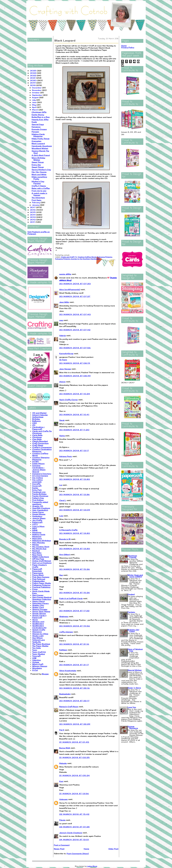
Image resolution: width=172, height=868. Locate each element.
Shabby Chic (38, 605)
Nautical (36, 551)
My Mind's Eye (39, 549)
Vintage (36, 662)
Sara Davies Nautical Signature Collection (42, 598)
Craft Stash (38, 445)
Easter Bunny (38, 115)
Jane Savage (65, 369)
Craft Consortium (40, 443)
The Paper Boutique (41, 644)
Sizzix (35, 620)
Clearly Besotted (40, 441)
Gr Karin (63, 360)
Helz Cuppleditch (40, 510)
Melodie (63, 763)
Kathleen (63, 650)
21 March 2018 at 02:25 (75, 757)
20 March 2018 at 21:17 (74, 665)
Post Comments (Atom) (78, 854)
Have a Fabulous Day (135, 650)
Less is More (38, 526)
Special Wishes (135, 670)
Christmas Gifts (39, 112)
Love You (132, 707)
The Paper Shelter (40, 646)
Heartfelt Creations (41, 508)
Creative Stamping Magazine (41, 458)
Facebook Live (39, 492)
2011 (33, 222)
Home (86, 849)
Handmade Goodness (42, 146)
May (34, 105)
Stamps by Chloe (40, 634)
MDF (35, 528)
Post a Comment (62, 845)
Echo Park (37, 490)
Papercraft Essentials (37, 570)
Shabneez (64, 616)
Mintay (36, 545)
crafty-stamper (66, 632)
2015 (33, 212)
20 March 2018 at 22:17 (74, 701)
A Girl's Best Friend (41, 155)
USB (34, 658)
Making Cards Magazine (38, 135)
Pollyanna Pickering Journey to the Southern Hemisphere (77, 259)
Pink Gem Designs (41, 577)
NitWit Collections (41, 557)
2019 (33, 83)
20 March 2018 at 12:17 (74, 451)
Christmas (37, 437)
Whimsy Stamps (40, 666)
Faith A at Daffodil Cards (71, 598)
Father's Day (38, 498)
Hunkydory (37, 516)
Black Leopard (38, 143)
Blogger (45, 674)
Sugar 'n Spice (134, 688)
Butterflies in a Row (41, 117)
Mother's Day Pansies (38, 182)
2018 (33, 85)
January (36, 205)
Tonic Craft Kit (39, 652)
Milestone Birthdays (42, 541)
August (36, 97)
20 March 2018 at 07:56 (75, 348)
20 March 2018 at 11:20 (74, 430)
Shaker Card (38, 607)
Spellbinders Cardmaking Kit (39, 627)
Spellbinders (38, 624)
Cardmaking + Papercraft (38, 428)
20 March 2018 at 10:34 (75, 394)
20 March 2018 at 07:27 (75, 296)
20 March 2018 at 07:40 (75, 314)
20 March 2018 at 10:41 (74, 415)
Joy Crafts (37, 520)
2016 (33, 210)
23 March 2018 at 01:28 (74, 827)
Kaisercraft (37, 522)
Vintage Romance (133, 727)
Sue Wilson (37, 638)
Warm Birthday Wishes (38, 159)
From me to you (39, 191)
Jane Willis (64, 302)
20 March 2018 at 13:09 (75, 510)
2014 (33, 215)
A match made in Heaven (39, 194)
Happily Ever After (40, 119)
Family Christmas (40, 496)
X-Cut (35, 670)
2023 (33, 73)
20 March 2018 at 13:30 (75, 533)
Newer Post (59, 849)
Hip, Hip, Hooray (39, 172)
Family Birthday (39, 494)
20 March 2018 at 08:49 (75, 376)
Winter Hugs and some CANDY (135, 576)
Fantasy (131, 612)
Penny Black (38, 575)
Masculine (37, 538)
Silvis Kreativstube (68, 671)
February (36, 202)
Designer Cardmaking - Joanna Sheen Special (39, 469)
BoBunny (36, 421)
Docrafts (36, 484)
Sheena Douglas (40, 609)
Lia (61, 485)
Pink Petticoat (39, 579)
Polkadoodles (38, 581)
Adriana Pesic (66, 456)
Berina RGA (65, 748)
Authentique (38, 417)
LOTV (35, 524)
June (35, 102)
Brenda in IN (65, 539)
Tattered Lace (39, 640)
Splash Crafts (39, 630)
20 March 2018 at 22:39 (75, 724)
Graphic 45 (38, 506)
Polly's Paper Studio (42, 583)
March (35, 110)
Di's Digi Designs (40, 476)
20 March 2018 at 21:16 (74, 644)
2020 (34, 80)
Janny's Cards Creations (71, 833)
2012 (33, 220)
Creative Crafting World (87, 257)
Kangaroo (36, 127)
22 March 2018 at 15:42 (74, 814)
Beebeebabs (65, 694)
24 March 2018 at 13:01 (74, 840)
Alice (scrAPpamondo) (70, 289)
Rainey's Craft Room (69, 707)
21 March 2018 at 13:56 (74, 794)
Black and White (39, 174)
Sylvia (62, 436)
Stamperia (37, 632)
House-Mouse (39, 514)
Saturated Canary (40, 603)
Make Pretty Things (41, 139)
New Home (37, 555)
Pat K (62, 730)
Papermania (38, 573)
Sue (61, 575)
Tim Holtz (37, 648)
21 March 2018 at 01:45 (74, 742)
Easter (35, 488)
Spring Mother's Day (41, 170)
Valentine (36, 660)
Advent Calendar (40, 415)
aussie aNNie (65, 274)
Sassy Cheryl (38, 601)
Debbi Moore (38, 464)
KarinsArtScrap (66, 353)
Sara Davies (38, 595)
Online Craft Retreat (42, 561)
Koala (34, 122)
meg (61, 320)
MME (35, 530)
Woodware (37, 668)
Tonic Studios (39, 654)
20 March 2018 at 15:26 (75, 569)
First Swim (36, 200)
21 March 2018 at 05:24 (75, 775)
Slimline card (38, 622)
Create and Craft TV (69, 257)
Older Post (113, 849)
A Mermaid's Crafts (68, 530)
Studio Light (38, 636)
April (34, 107)
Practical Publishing (41, 587)
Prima (35, 589)
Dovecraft (37, 486)
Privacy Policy (128, 47)
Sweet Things (38, 162)
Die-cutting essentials (37, 481)
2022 (33, 76)
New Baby (37, 553)
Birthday (36, 419)
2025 (34, 71)
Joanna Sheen (39, 518)
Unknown (63, 799)
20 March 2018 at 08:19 (75, 363)
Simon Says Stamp (41, 611)
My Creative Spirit (41, 547)
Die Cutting (38, 478)
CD (34, 425)
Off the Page (38, 559)
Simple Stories (39, 613)
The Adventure (38, 198)
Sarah (62, 420)
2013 (33, 217)
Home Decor (38, 512)
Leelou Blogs (92, 866)
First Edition (38, 500)
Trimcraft (36, 656)
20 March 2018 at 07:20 (75, 284)
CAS (34, 423)
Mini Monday (39, 543)
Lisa (61, 516)
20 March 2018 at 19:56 (75, 626)
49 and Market (39, 413)
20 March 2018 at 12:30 (75, 479)
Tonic (35, 650)
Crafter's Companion (42, 447)
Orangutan (36, 141)
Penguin (35, 132)
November (37, 90)
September (37, 95)
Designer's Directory (42, 474)
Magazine (37, 532)
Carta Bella (37, 435)
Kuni (61, 781)
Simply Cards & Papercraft (39, 616)
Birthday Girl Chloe (133, 630)
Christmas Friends (132, 556)
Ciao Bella (37, 439)
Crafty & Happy (39, 186)
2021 (33, 78)
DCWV (35, 461)
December (37, 88)
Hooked (131, 594)
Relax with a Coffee (41, 188)
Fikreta (62, 820)
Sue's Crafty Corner (69, 400)
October (36, 93)
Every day (36, 165)
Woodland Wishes (40, 148)
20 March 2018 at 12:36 (75, 494)
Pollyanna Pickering (41, 585)
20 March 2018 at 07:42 (75, 330)
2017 (33, 207)
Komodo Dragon (39, 129)
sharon (62, 382)
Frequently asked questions (40, 503)
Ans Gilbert (65, 554)
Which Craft (38, 664)
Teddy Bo (37, 642)
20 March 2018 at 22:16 (75, 688)
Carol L (63, 500)
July (34, 100)
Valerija (63, 335)
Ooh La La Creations (42, 563)
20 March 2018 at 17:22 (74, 611)
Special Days (38, 124)
